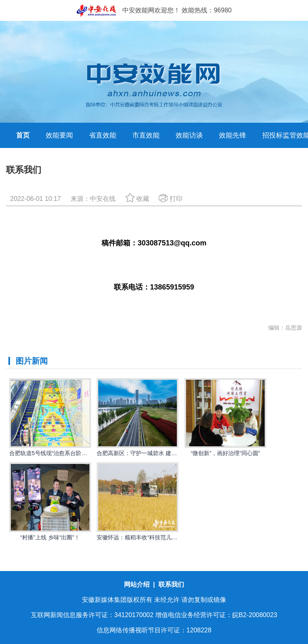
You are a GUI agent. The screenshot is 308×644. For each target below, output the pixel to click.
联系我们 (171, 584)
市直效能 (146, 135)
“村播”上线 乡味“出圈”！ (50, 537)
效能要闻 (59, 135)
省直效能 (103, 135)
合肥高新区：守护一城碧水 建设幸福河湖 (148, 453)
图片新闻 (32, 361)
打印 (171, 199)
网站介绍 (138, 584)
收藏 (137, 199)
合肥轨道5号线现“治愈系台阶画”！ (52, 453)
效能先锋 (233, 135)
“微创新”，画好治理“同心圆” (226, 453)
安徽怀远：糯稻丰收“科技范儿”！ (138, 537)
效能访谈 (189, 135)
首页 (23, 135)
